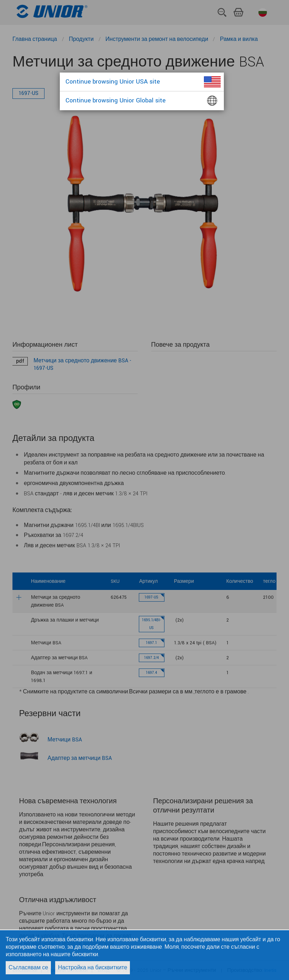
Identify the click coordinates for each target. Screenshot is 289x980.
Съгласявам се (28, 968)
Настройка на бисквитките (93, 968)
